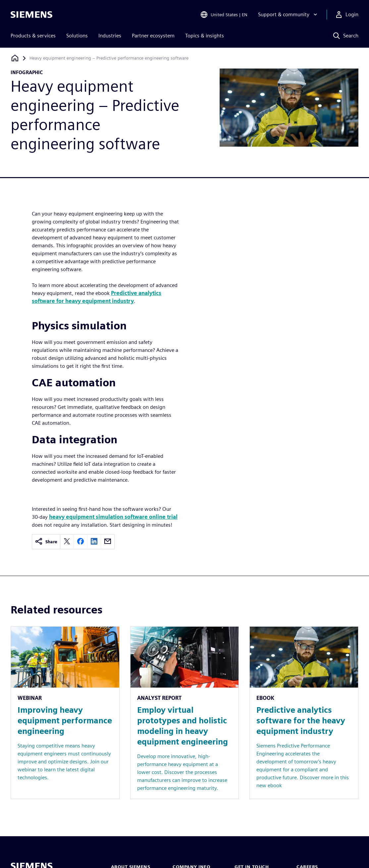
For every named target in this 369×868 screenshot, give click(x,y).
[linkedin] (94, 542)
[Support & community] (288, 15)
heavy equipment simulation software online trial (113, 517)
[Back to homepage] (15, 58)
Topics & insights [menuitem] (205, 36)
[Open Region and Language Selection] (224, 15)
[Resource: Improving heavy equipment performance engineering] (65, 713)
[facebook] (80, 542)
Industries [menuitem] (110, 36)
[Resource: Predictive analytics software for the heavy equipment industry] (304, 713)
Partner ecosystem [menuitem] (153, 36)
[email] (108, 542)
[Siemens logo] (31, 15)
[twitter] (67, 542)
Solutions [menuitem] (77, 36)
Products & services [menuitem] (33, 36)
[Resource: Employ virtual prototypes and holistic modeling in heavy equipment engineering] (185, 713)
